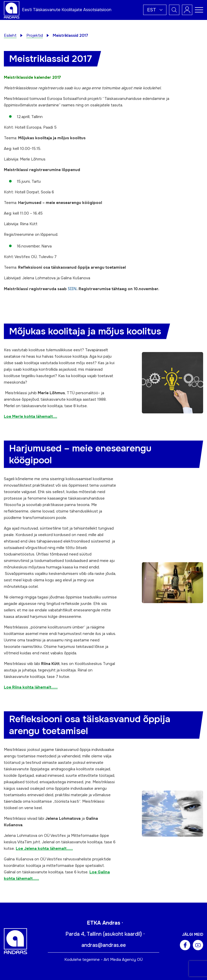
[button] (155, 10)
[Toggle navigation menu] (199, 10)
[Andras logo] (12, 10)
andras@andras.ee (104, 945)
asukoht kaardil (122, 934)
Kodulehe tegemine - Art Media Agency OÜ (104, 960)
